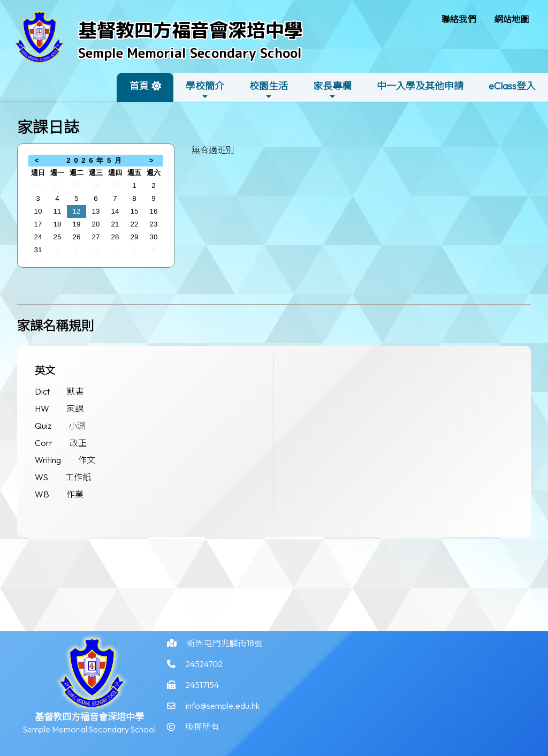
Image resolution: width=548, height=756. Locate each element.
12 (77, 211)
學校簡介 (205, 90)
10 (38, 211)
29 (96, 186)
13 (96, 211)
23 (154, 224)
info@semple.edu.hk (223, 714)
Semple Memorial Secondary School (190, 53)
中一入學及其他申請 (420, 86)
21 (115, 224)
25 (58, 237)
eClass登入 (512, 86)
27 (58, 186)
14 (115, 211)
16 (154, 211)
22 (135, 224)
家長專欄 (332, 90)
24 (38, 237)
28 (77, 186)
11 (58, 211)
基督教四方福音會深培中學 (191, 30)
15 (135, 211)
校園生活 (269, 90)
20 (96, 224)
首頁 (139, 86)
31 (38, 250)
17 (38, 224)
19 (77, 224)
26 (38, 186)
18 (58, 224)
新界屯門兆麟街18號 (225, 650)
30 (115, 186)
